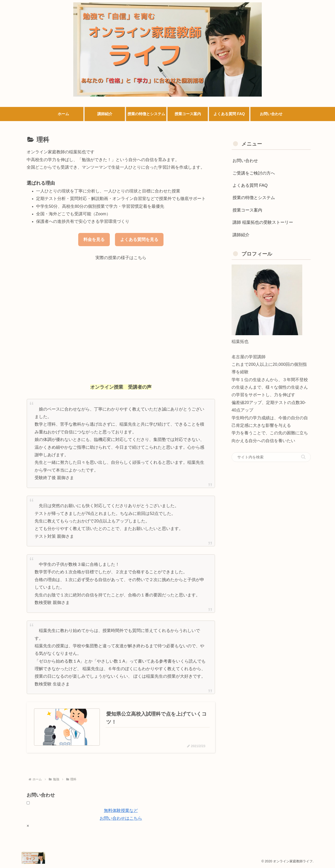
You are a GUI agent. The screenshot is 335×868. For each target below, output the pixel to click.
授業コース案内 (247, 210)
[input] (271, 457)
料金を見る (94, 240)
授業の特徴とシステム (254, 198)
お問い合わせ (245, 161)
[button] (303, 457)
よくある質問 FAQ (250, 185)
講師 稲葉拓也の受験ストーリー (263, 222)
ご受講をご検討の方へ (254, 173)
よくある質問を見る (139, 240)
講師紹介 (241, 235)
